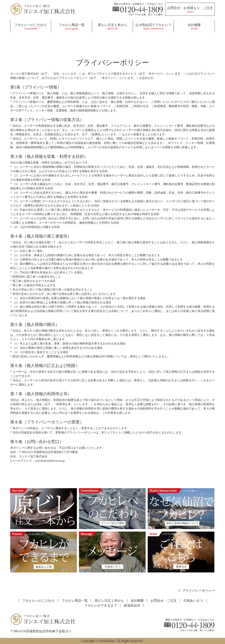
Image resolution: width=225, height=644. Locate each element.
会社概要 (194, 27)
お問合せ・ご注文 (164, 601)
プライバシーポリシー (198, 591)
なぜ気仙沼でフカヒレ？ (153, 27)
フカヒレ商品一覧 (71, 27)
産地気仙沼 (132, 605)
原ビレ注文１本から (109, 601)
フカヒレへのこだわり (31, 27)
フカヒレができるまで (101, 605)
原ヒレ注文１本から (112, 27)
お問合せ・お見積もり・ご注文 (190, 10)
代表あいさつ (193, 601)
